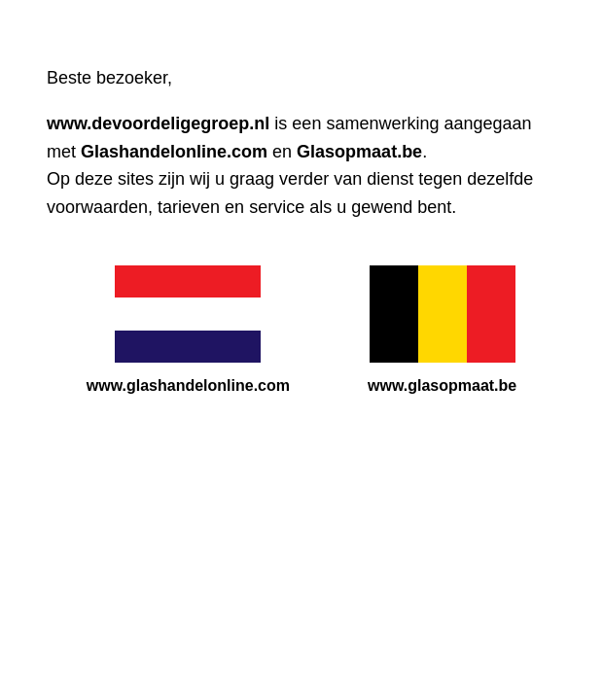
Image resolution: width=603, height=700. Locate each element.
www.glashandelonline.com (188, 385)
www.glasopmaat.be (442, 385)
